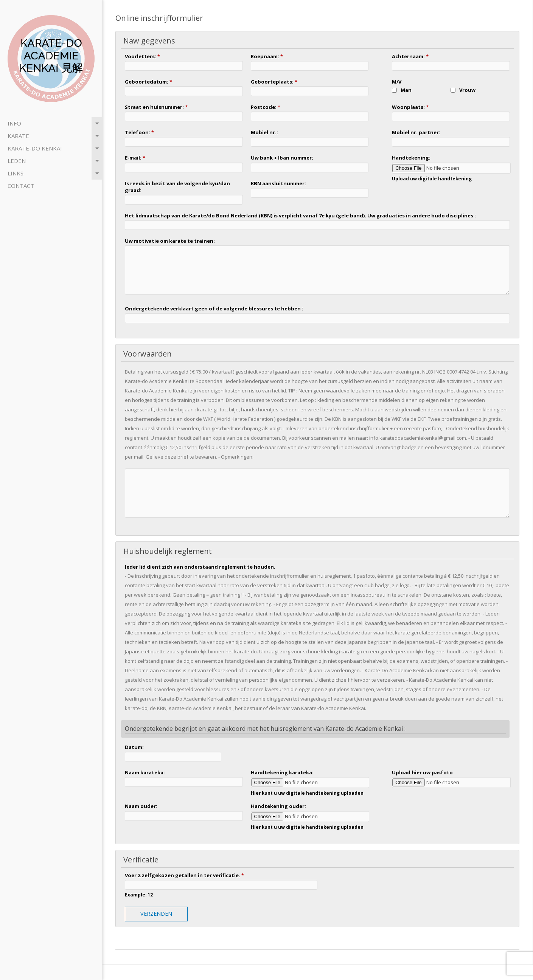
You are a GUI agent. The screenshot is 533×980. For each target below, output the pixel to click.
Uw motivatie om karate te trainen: (170, 241)
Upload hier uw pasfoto (422, 772)
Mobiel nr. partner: (416, 132)
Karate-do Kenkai (35, 148)
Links (16, 173)
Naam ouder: (141, 806)
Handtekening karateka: (282, 772)
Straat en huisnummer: (156, 107)
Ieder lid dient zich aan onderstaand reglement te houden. (200, 567)
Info (14, 123)
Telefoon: (139, 132)
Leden (17, 161)
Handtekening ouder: (278, 806)
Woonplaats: (410, 107)
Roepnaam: (267, 56)
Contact (21, 186)
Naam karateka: (145, 772)
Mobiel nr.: (264, 132)
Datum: (134, 747)
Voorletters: (142, 56)
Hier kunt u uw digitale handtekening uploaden (307, 793)
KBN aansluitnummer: (278, 183)
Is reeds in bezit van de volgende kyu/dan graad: (177, 187)
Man (406, 90)
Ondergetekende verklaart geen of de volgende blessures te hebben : (214, 309)
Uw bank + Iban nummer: (282, 158)
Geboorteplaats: (274, 82)
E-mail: (135, 158)
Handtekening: (411, 158)
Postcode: (266, 107)
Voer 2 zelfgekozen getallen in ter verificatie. (184, 875)
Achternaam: (410, 56)
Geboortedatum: (148, 82)
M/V (397, 82)
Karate (18, 136)
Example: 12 (139, 895)
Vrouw (467, 90)
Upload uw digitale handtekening (432, 178)
